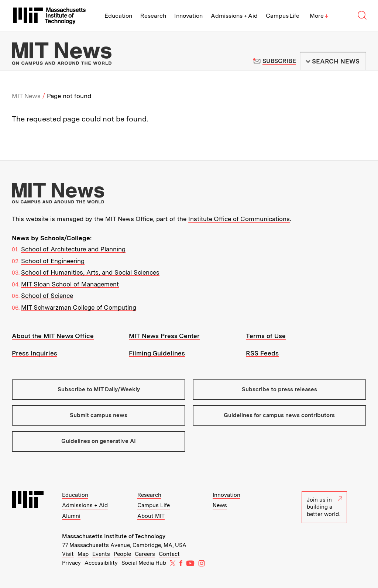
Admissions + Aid (234, 16)
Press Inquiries (35, 353)
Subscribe (279, 61)
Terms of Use (266, 336)
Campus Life (283, 16)
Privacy (71, 563)
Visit (68, 554)
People (122, 554)
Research (153, 16)
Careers (145, 554)
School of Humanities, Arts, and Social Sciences (90, 272)
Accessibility (101, 563)
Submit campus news (99, 415)
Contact (169, 554)
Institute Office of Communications (239, 219)
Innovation (188, 16)
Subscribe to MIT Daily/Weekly (99, 389)
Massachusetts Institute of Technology (114, 536)
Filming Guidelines (157, 353)
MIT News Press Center (164, 336)
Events (101, 554)
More (319, 16)
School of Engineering (53, 261)
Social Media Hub (144, 563)
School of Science (47, 296)
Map (83, 554)
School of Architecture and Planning (73, 249)
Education (118, 16)
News (220, 505)
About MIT (151, 516)
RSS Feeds (262, 353)
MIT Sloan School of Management (70, 284)
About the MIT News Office (53, 336)
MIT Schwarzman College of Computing (79, 307)
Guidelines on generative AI (99, 441)
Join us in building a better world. (324, 507)
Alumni (71, 516)
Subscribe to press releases (279, 389)
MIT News (26, 96)
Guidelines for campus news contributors (279, 415)
